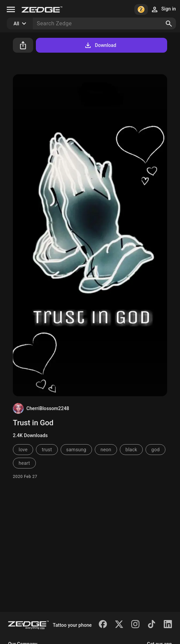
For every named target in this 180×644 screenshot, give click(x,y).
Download (100, 45)
